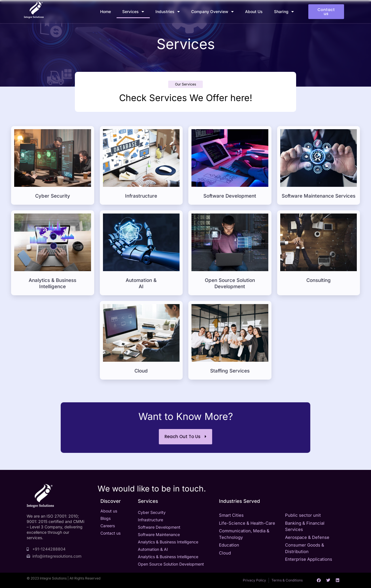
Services (133, 12)
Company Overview (212, 12)
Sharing (284, 12)
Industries (168, 12)
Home (106, 11)
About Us (254, 11)
